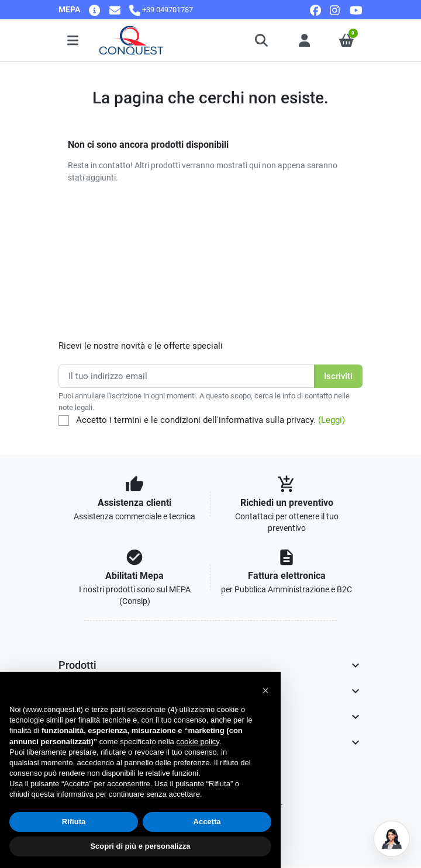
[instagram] (335, 10)
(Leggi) (332, 420)
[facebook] (315, 10)
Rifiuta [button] (74, 822)
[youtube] (356, 10)
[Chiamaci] (161, 10)
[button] (262, 40)
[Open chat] (392, 839)
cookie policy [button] (197, 742)
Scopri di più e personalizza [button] (140, 846)
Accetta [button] (207, 822)
